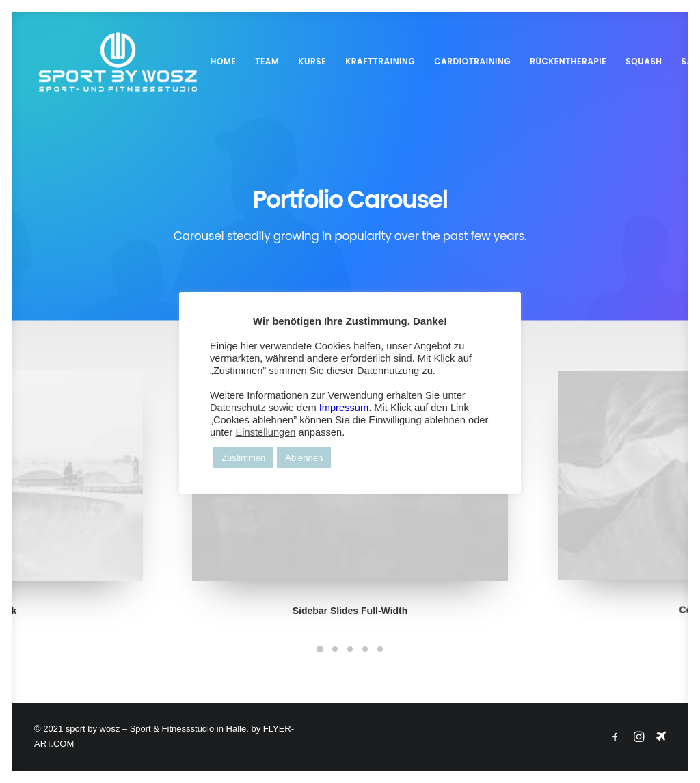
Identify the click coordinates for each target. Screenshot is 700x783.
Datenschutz (238, 408)
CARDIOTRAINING (464, 61)
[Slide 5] (380, 649)
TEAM (259, 61)
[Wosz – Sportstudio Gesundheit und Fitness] (113, 62)
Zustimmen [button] (243, 458)
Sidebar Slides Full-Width (350, 591)
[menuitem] (215, 62)
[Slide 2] (335, 649)
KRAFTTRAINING (372, 61)
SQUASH (635, 61)
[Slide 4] (365, 649)
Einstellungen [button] (265, 432)
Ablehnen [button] (304, 458)
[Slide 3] (350, 649)
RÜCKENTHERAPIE (560, 61)
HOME (215, 61)
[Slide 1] (320, 649)
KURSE (304, 61)
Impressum (344, 408)
